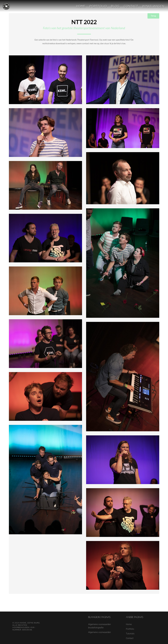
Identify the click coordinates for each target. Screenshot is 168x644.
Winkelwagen (153, 6)
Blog (115, 6)
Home (81, 6)
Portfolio (98, 6)
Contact (131, 6)
